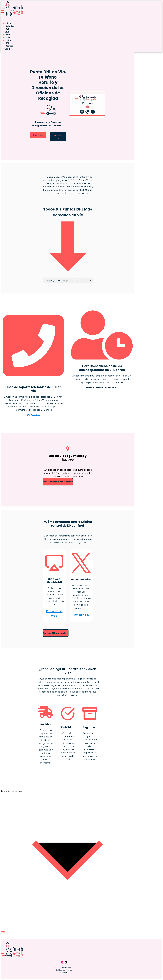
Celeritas (10, 26)
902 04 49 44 (33, 415)
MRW (8, 35)
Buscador (38, 135)
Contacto (64, 973)
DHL (7, 32)
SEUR (8, 37)
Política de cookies (64, 970)
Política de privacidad (64, 968)
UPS (7, 43)
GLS (7, 29)
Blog (8, 49)
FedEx (8, 40)
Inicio (8, 23)
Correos (9, 46)
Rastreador (58, 137)
